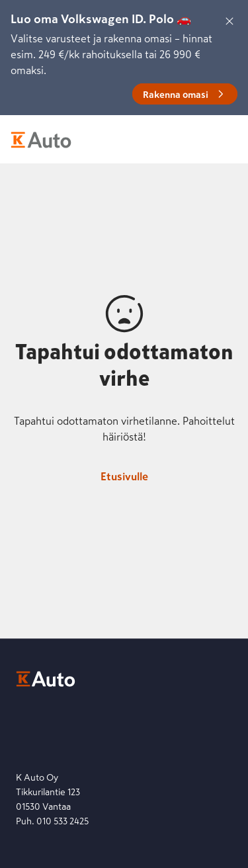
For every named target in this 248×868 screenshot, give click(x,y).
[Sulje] (229, 21)
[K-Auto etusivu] (41, 140)
